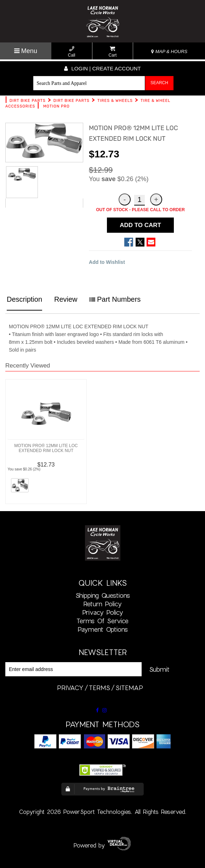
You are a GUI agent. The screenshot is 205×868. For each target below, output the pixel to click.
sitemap (129, 688)
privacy (70, 688)
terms (99, 688)
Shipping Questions (103, 595)
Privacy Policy (103, 612)
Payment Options (103, 629)
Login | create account (102, 68)
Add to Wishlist (107, 262)
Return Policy (102, 604)
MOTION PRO (56, 106)
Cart (113, 52)
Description (24, 299)
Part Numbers (115, 299)
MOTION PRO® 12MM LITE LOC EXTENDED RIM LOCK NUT (46, 448)
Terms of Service (102, 621)
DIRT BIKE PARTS (28, 101)
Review (66, 299)
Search (159, 83)
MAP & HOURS (169, 51)
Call (72, 52)
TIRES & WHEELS (115, 101)
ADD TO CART (140, 225)
